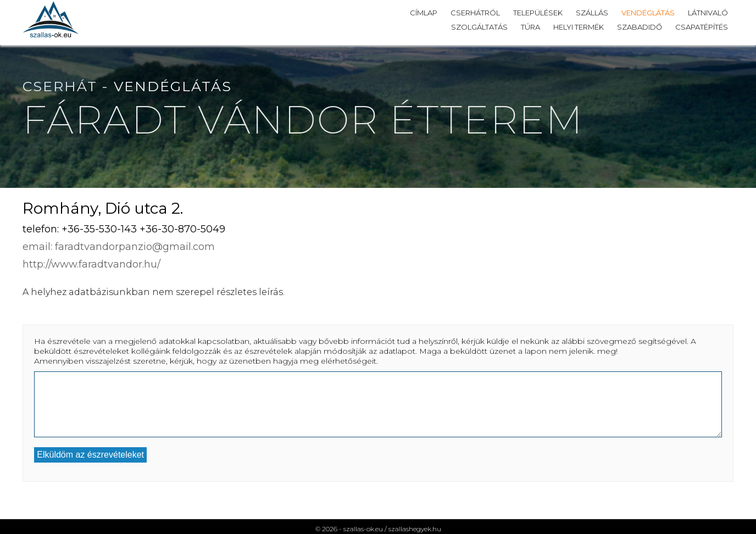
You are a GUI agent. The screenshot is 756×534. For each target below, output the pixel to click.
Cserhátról (475, 13)
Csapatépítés (702, 27)
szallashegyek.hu (415, 529)
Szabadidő (640, 27)
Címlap (424, 13)
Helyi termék (579, 27)
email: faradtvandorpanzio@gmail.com (119, 247)
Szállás (592, 13)
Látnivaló (708, 13)
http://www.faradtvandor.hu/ (91, 264)
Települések (538, 13)
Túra (530, 27)
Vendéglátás (648, 13)
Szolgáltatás (479, 27)
